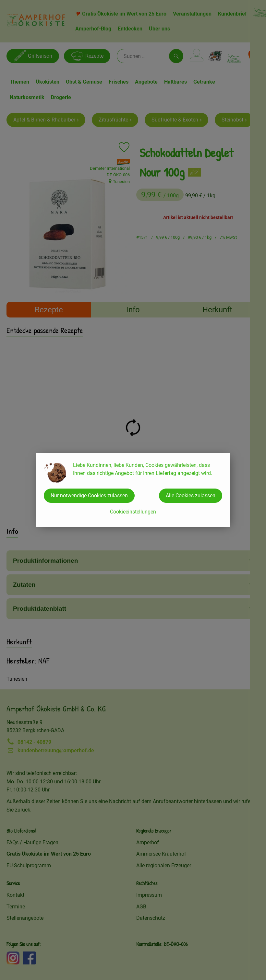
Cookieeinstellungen (133, 512)
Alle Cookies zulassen (191, 496)
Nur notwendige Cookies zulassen (89, 496)
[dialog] (133, 490)
